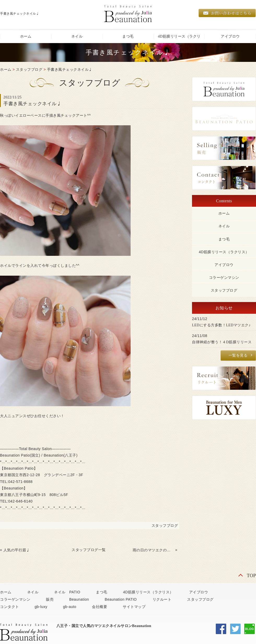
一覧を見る (238, 355)
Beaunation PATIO (121, 599)
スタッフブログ (29, 69)
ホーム (26, 36)
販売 (50, 599)
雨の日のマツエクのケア (153, 550)
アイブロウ (230, 36)
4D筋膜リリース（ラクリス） (179, 39)
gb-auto (70, 607)
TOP (251, 576)
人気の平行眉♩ (17, 550)
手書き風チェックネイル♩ (70, 69)
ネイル (77, 36)
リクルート (162, 599)
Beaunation (79, 599)
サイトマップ (134, 607)
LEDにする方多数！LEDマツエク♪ (221, 325)
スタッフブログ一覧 (89, 550)
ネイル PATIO (67, 592)
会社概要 (100, 607)
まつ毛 (128, 36)
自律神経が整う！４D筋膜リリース (222, 342)
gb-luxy (41, 607)
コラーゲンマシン (224, 277)
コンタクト (10, 607)
